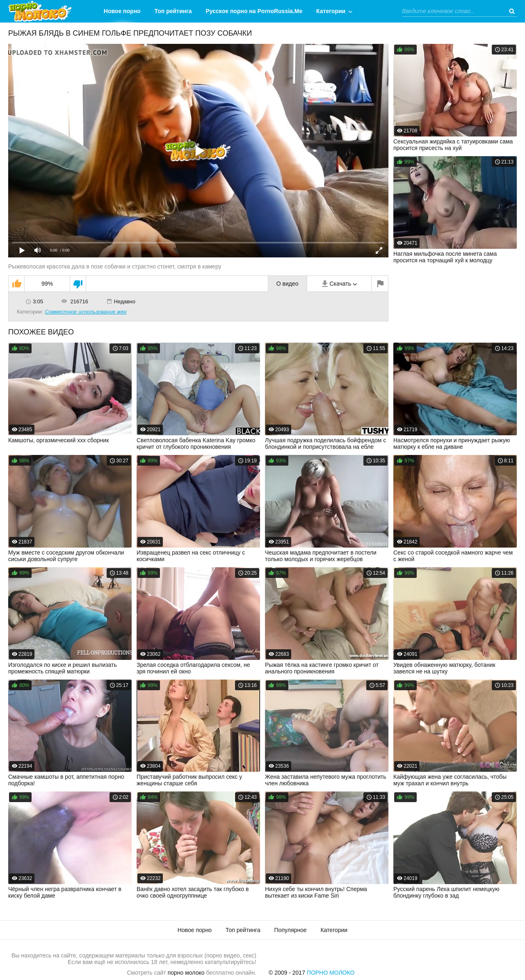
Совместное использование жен (86, 312)
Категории (331, 11)
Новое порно (122, 11)
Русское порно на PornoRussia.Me (254, 11)
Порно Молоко (331, 973)
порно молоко (186, 973)
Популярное (291, 930)
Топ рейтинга (173, 11)
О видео (288, 284)
